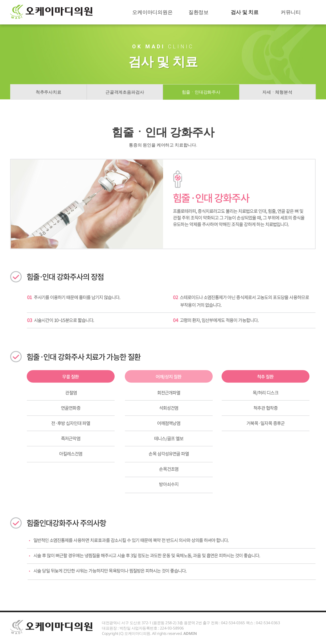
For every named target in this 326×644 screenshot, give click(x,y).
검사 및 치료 (245, 12)
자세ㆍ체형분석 (277, 92)
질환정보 (199, 12)
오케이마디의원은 (152, 12)
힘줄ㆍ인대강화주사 (201, 92)
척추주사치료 (49, 92)
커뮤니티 (291, 12)
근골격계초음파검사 (125, 92)
